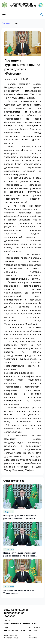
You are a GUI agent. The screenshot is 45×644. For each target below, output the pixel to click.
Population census (11, 638)
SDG (30, 635)
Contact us (33, 638)
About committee (10, 635)
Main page (6, 23)
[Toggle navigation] (4, 15)
